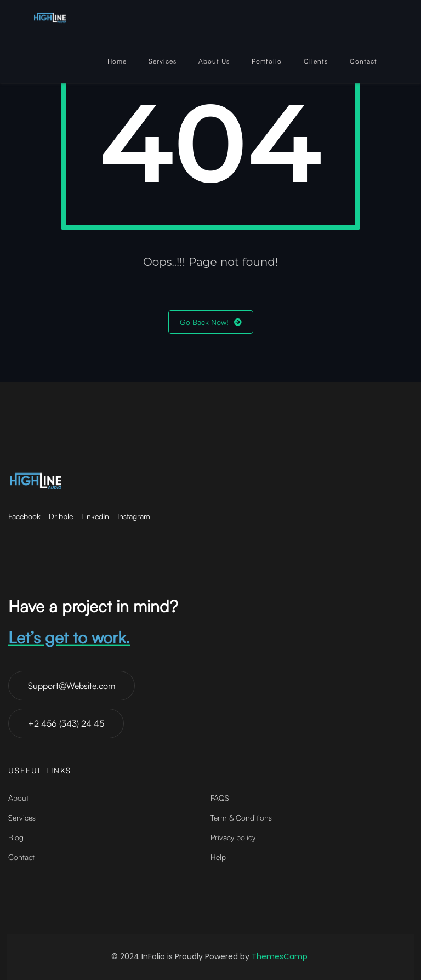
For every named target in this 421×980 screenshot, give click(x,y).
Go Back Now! (211, 322)
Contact (363, 61)
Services (163, 61)
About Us (214, 61)
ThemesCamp (280, 956)
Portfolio (267, 61)
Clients (316, 61)
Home (117, 61)
